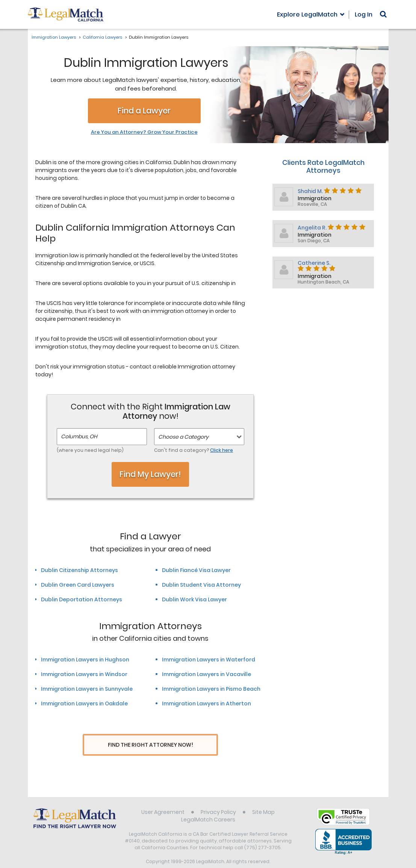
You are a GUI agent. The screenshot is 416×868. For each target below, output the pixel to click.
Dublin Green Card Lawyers (78, 585)
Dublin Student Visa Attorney (201, 585)
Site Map (263, 798)
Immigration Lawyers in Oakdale (84, 703)
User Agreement (163, 798)
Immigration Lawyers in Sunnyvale (87, 689)
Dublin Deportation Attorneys (82, 599)
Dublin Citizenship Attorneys (79, 570)
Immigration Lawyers (54, 37)
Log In (364, 14)
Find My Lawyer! (150, 474)
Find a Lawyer (144, 111)
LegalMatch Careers (208, 806)
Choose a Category (183, 437)
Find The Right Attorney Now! (151, 745)
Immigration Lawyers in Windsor (84, 674)
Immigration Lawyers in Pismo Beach (211, 689)
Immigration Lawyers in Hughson (85, 660)
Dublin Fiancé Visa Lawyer (196, 570)
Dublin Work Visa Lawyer (194, 599)
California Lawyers (102, 37)
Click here (222, 450)
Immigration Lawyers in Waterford (209, 660)
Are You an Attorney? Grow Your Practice (144, 132)
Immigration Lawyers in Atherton (206, 703)
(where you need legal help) (90, 450)
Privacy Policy (218, 798)
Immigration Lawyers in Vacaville (206, 674)
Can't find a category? (194, 450)
